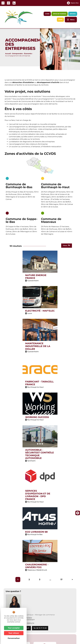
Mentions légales (65, 630)
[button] (8, 554)
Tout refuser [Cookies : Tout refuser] (14, 633)
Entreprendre (17, 54)
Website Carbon (38, 636)
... (50, 441)
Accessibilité (54, 632)
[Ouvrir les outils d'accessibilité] (78, 513)
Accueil (8, 54)
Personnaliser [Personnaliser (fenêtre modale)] (14, 638)
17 (61, 441)
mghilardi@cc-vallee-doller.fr (18, 490)
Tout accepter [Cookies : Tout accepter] (14, 628)
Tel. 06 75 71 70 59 (40, 490)
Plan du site (67, 632)
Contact (52, 630)
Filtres (66, 246)
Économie (28, 54)
